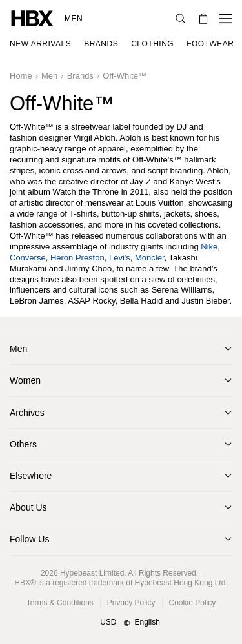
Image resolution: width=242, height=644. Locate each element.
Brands (80, 76)
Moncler (150, 258)
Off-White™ (125, 76)
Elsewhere (31, 476)
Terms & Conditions (60, 603)
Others (23, 444)
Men (74, 19)
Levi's (120, 258)
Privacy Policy (131, 603)
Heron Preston (77, 258)
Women (25, 380)
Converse (28, 258)
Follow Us (29, 539)
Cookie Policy (193, 603)
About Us (28, 507)
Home (21, 76)
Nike (209, 247)
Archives (27, 413)
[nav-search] (181, 19)
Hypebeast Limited (92, 573)
